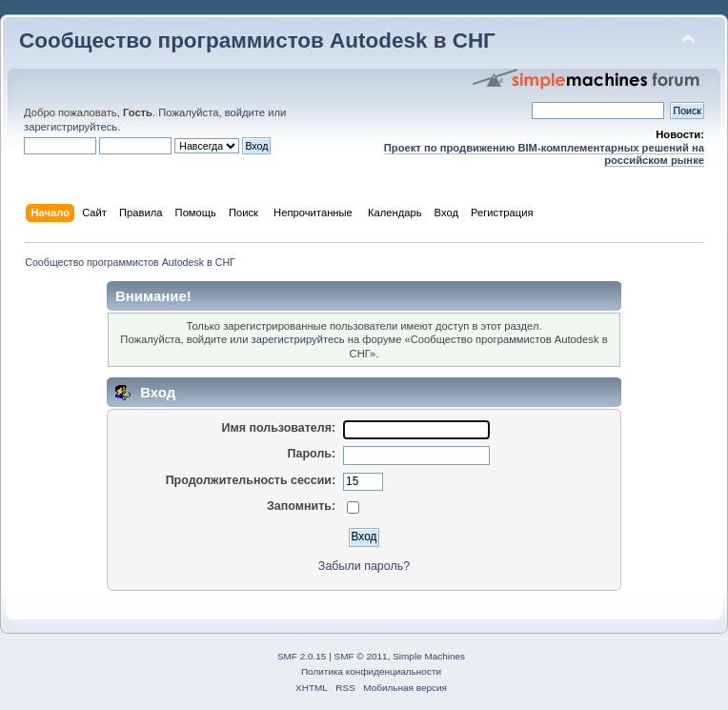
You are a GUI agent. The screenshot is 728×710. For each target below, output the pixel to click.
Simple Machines (429, 656)
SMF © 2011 (361, 656)
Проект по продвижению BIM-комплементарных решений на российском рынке (544, 154)
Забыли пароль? (364, 566)
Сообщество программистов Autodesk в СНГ (257, 41)
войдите (245, 112)
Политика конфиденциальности (371, 671)
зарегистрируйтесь (71, 127)
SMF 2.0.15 (302, 656)
